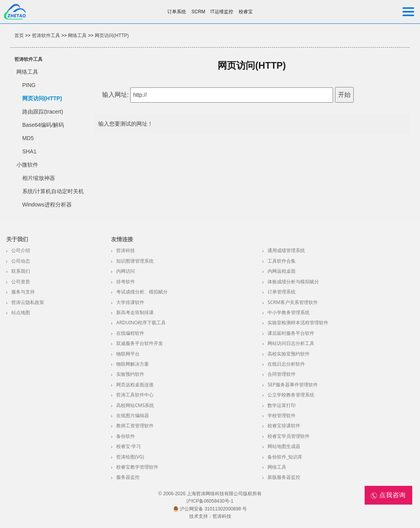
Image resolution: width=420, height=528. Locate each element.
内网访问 (126, 271)
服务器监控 (128, 477)
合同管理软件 (282, 374)
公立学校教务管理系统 (291, 395)
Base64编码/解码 (43, 125)
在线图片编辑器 (133, 415)
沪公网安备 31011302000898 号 (210, 509)
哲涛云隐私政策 (28, 302)
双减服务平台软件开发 (140, 343)
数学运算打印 (282, 405)
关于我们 (17, 239)
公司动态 (21, 261)
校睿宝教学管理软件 (137, 467)
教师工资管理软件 (135, 426)
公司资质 (21, 282)
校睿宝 (246, 12)
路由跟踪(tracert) (43, 112)
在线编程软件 (130, 333)
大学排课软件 (130, 302)
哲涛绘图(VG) (130, 457)
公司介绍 (21, 250)
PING (29, 85)
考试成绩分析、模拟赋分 (142, 292)
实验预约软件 (130, 374)
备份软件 (126, 436)
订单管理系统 (282, 292)
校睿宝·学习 (128, 446)
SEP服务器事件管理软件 (293, 385)
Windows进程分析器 (47, 204)
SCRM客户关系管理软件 (293, 302)
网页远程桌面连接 (135, 385)
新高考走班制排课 (135, 312)
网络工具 (77, 36)
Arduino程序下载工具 (141, 323)
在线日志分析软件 (286, 364)
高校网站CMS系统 (135, 405)
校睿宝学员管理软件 (289, 436)
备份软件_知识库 (285, 457)
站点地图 (21, 312)
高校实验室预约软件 (289, 354)
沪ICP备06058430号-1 (210, 501)
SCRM (198, 12)
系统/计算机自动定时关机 (53, 191)
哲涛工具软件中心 (135, 395)
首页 (19, 36)
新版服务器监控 (284, 477)
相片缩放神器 (39, 178)
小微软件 (27, 165)
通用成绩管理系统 (286, 250)
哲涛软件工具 (46, 36)
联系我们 (21, 271)
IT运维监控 (222, 12)
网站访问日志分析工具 (291, 343)
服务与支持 (23, 292)
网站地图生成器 (284, 446)
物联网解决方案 (133, 364)
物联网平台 (128, 354)
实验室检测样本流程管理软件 (298, 323)
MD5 (28, 138)
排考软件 (126, 282)
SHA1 (29, 151)
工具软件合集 (282, 261)
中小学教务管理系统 (289, 312)
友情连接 (122, 239)
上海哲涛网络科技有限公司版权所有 (224, 494)
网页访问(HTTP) (112, 36)
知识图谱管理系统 (135, 261)
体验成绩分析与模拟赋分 (293, 282)
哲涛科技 (126, 250)
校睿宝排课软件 (284, 426)
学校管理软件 (282, 415)
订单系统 (177, 12)
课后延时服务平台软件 (291, 333)
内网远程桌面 (282, 271)
